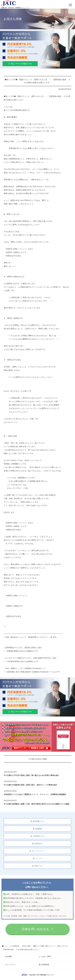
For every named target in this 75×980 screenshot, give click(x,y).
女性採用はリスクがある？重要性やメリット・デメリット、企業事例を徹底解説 (35, 794)
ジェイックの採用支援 (12, 946)
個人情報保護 (44, 965)
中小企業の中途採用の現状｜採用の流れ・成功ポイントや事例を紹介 (31, 785)
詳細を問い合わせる (36, 929)
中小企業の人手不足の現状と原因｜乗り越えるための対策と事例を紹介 (31, 775)
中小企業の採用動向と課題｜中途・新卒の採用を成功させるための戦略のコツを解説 (37, 804)
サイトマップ (10, 965)
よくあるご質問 (45, 956)
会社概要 (8, 956)
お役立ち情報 (26, 946)
